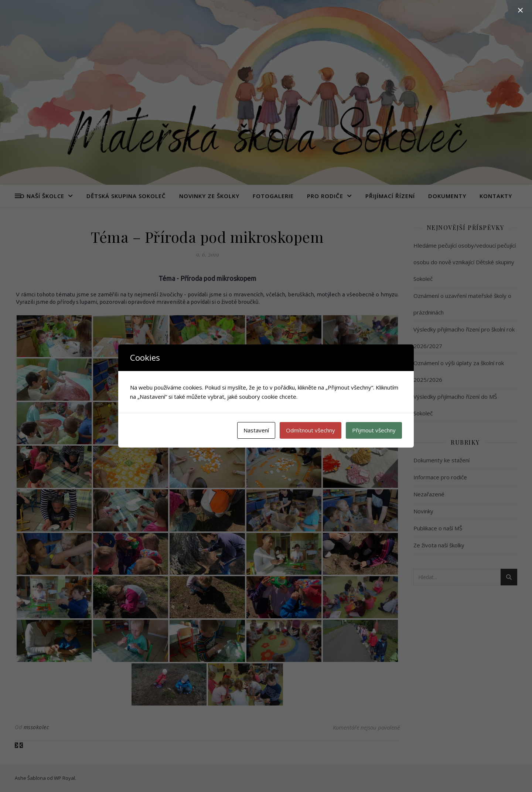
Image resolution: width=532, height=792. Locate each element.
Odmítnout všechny (311, 430)
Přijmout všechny (374, 430)
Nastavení (256, 430)
